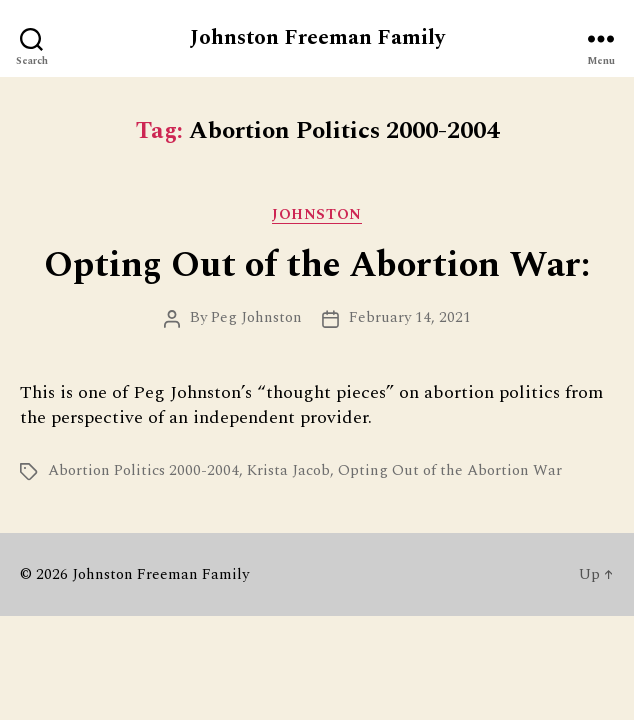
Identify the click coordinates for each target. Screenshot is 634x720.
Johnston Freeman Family (317, 38)
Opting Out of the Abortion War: (317, 265)
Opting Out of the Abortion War (450, 470)
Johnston (316, 215)
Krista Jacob (288, 470)
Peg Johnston (256, 317)
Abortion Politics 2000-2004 (143, 470)
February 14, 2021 (410, 317)
